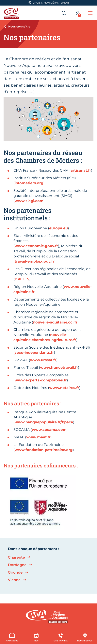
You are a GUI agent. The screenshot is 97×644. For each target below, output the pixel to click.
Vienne (14, 580)
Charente (16, 557)
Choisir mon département (49, 3)
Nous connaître (19, 26)
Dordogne (17, 565)
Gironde (15, 572)
